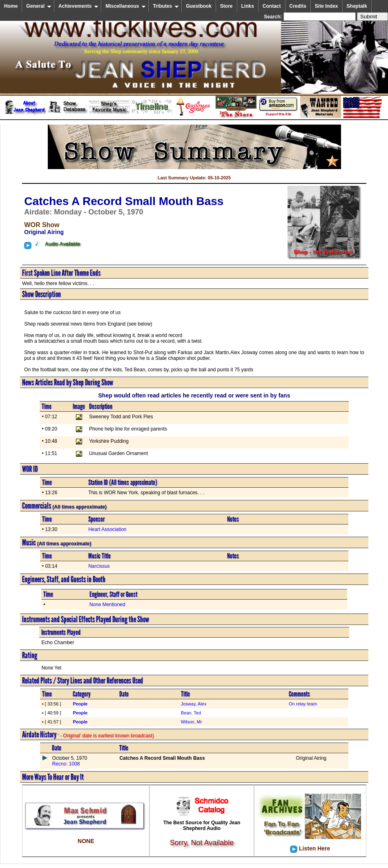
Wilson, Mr (192, 722)
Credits (298, 6)
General (39, 6)
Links (248, 6)
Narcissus (99, 566)
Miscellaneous (126, 6)
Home (11, 6)
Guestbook (199, 6)
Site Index (327, 6)
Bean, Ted (191, 713)
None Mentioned (107, 605)
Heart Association (107, 529)
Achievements (78, 6)
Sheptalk (357, 6)
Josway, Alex (194, 704)
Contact (272, 6)
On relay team (303, 704)
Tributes (166, 6)
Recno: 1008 (66, 764)
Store (226, 6)
